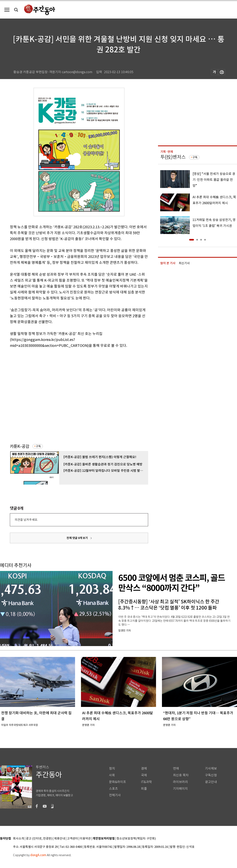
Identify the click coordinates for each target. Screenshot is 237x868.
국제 (144, 775)
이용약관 (85, 839)
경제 (144, 768)
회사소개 (19, 839)
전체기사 (115, 795)
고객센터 (72, 839)
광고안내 (211, 782)
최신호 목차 (181, 775)
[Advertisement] (41, 395)
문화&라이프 (118, 782)
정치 (112, 768)
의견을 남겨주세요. (26, 520)
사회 (112, 775)
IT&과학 (146, 782)
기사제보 (211, 768)
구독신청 (211, 775)
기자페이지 (180, 789)
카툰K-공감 (20, 446)
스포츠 (113, 789)
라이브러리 (180, 782)
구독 (38, 446)
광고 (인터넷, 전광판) (39, 839)
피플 (144, 789)
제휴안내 (60, 839)
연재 (176, 768)
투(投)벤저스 (173, 157)
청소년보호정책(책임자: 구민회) (136, 839)
